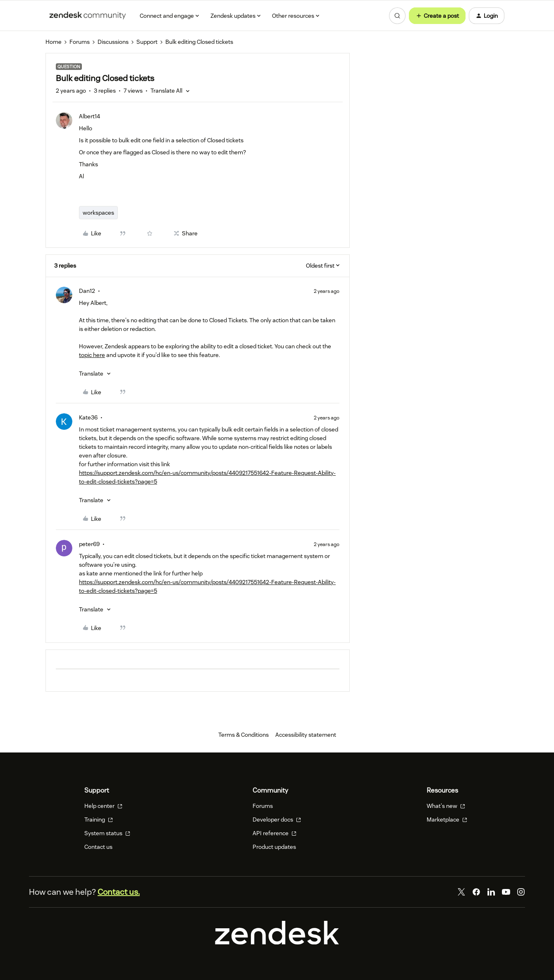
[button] (437, 16)
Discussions (113, 42)
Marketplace (447, 819)
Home (54, 42)
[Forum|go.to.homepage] (88, 16)
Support (147, 42)
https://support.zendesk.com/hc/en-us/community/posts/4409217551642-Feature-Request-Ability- (207, 582)
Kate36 (88, 417)
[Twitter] (461, 892)
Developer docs (277, 819)
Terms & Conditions (244, 735)
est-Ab (316, 473)
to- (83, 591)
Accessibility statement (306, 735)
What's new (446, 806)
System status (107, 833)
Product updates (274, 847)
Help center (103, 806)
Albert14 (90, 116)
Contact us (98, 847)
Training (99, 819)
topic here (92, 355)
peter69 (89, 544)
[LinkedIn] (491, 892)
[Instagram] (521, 892)
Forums (80, 42)
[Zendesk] (277, 942)
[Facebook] (476, 892)
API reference (275, 833)
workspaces (98, 213)
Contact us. (119, 892)
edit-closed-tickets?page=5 (122, 591)
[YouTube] (506, 892)
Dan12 (87, 291)
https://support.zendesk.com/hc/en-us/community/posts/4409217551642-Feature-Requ (193, 473)
